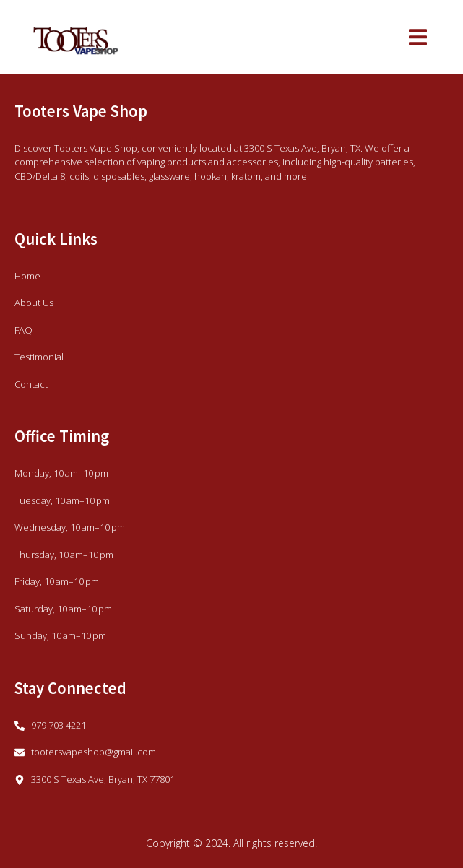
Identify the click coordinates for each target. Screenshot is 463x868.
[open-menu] (418, 39)
